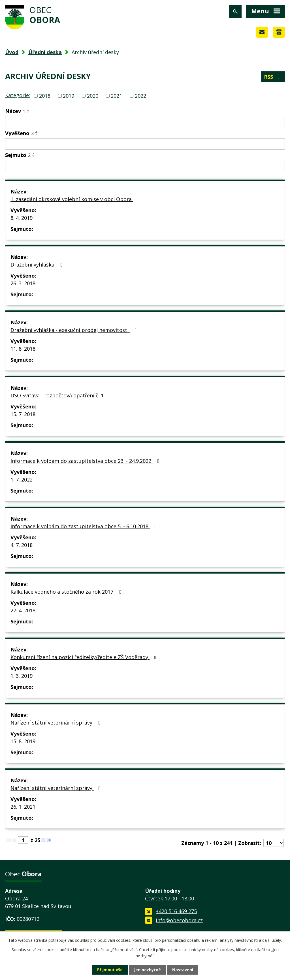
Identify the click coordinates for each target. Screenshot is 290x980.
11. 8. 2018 (23, 349)
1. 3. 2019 (22, 676)
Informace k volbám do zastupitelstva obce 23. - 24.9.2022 (86, 461)
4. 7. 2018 (22, 545)
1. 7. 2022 (22, 480)
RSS (273, 77)
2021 (116, 96)
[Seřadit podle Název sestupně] (28, 112)
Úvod (12, 52)
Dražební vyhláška (38, 265)
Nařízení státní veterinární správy (57, 723)
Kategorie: (18, 95)
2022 (140, 96)
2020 (93, 96)
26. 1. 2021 (23, 807)
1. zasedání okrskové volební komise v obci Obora (76, 199)
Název (15, 111)
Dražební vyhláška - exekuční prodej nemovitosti (75, 330)
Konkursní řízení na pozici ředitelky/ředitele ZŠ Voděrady (85, 657)
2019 (69, 96)
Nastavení (183, 970)
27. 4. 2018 (23, 610)
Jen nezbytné (147, 970)
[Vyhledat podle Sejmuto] (145, 165)
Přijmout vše (110, 970)
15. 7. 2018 (23, 414)
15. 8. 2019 (23, 741)
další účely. (272, 940)
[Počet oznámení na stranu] (274, 843)
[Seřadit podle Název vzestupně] (28, 110)
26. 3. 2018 (23, 283)
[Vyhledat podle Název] (145, 122)
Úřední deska (45, 52)
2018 (45, 96)
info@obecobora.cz (179, 920)
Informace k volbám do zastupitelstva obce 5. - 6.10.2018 (85, 526)
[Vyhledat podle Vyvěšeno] (145, 144)
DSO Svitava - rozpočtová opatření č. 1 (62, 395)
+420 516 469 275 (176, 911)
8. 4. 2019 (22, 218)
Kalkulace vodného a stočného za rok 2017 (67, 592)
